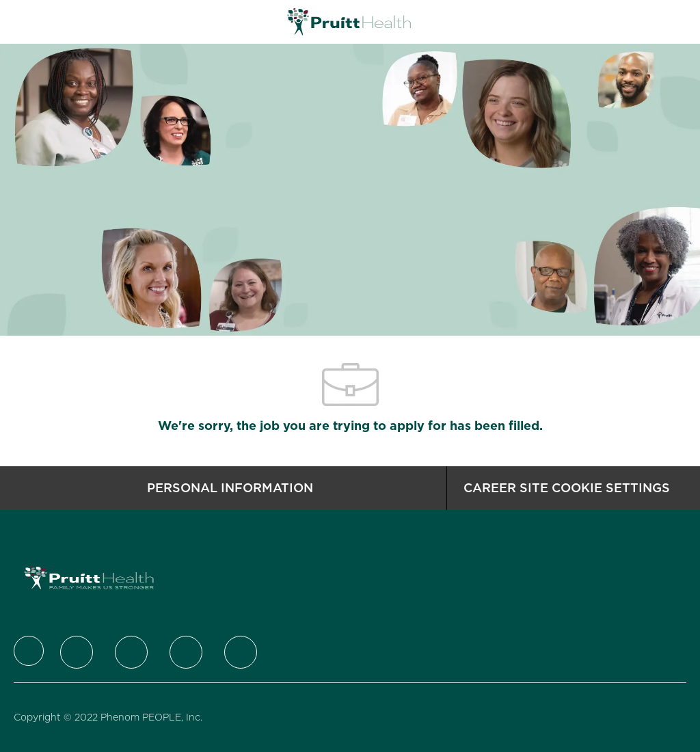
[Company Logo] (349, 21)
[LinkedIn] (131, 652)
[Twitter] (77, 652)
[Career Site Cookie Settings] (567, 488)
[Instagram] (186, 652)
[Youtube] (241, 652)
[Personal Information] (230, 488)
